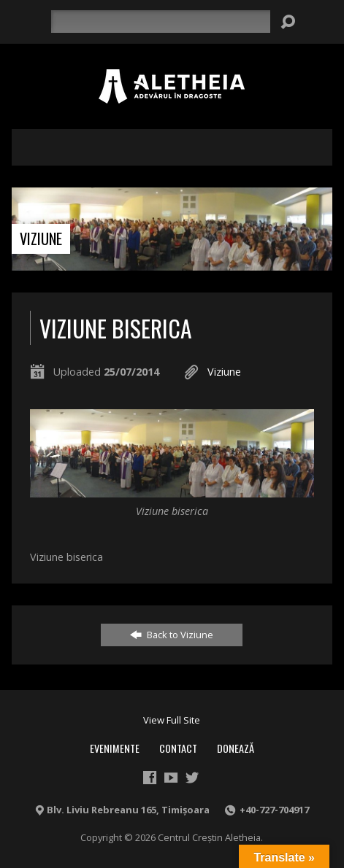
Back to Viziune (172, 635)
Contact (178, 748)
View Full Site (172, 720)
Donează (236, 748)
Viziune (41, 239)
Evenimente (115, 748)
